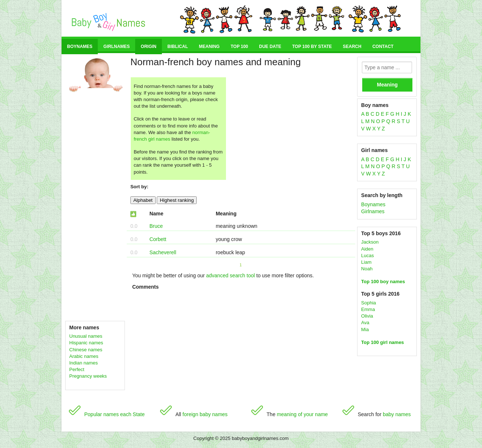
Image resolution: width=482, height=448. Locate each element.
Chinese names (86, 350)
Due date (270, 47)
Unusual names (86, 336)
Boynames (80, 47)
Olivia (367, 316)
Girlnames (116, 47)
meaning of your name (302, 414)
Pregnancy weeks (88, 376)
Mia (365, 329)
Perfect (77, 369)
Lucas (368, 256)
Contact (383, 47)
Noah (367, 269)
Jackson (370, 242)
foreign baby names (205, 414)
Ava (365, 323)
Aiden (367, 249)
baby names (397, 414)
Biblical (178, 47)
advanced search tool (231, 275)
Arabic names (84, 356)
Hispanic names (86, 343)
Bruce (156, 226)
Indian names (84, 363)
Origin (149, 47)
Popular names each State (114, 414)
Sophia (368, 303)
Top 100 (240, 47)
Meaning (209, 47)
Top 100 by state (312, 47)
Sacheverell (163, 252)
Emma (368, 309)
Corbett (158, 239)
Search (352, 47)
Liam (366, 262)
